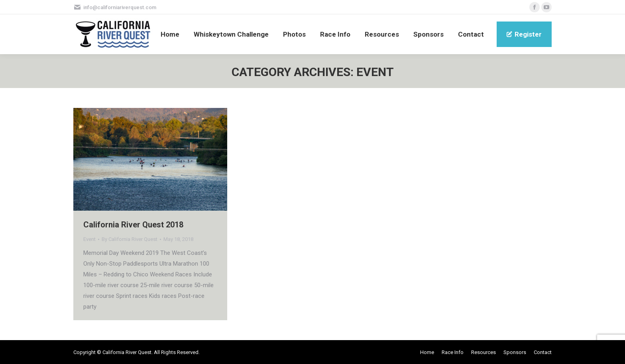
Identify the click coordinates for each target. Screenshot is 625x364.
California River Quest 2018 (133, 225)
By (130, 239)
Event (89, 239)
